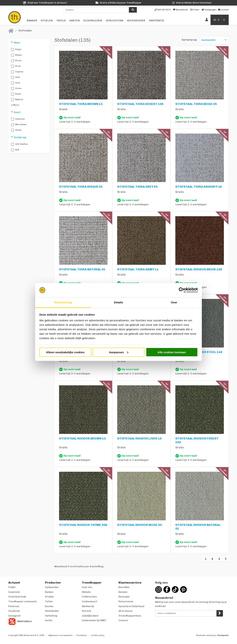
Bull (15, 150)
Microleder (19, 125)
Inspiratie (157, 20)
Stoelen (47, 20)
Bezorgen (124, 597)
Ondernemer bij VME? (94, 620)
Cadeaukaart (90, 601)
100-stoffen (19, 144)
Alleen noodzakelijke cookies (65, 352)
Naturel (17, 100)
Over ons (87, 587)
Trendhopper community (23, 601)
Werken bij (88, 606)
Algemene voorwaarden (60, 635)
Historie (86, 611)
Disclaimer (82, 635)
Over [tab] (174, 302)
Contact (123, 620)
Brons (16, 61)
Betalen (123, 592)
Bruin (16, 66)
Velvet (16, 130)
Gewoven (18, 119)
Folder (12, 587)
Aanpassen (119, 352)
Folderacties (89, 597)
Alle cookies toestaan (172, 352)
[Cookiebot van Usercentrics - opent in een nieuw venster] (182, 290)
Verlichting (115, 20)
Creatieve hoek (17, 597)
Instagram (15, 616)
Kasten (75, 20)
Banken (32, 20)
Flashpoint (223, 635)
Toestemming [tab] (63, 302)
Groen (16, 88)
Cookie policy (98, 635)
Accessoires (136, 20)
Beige (16, 50)
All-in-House (125, 611)
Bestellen (124, 587)
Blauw (16, 55)
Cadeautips (52, 587)
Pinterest (14, 606)
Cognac (17, 72)
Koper (16, 94)
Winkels (86, 592)
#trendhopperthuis (130, 616)
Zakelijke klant (90, 616)
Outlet (49, 620)
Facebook (14, 611)
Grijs (16, 83)
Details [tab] (118, 302)
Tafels (61, 20)
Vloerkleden (93, 20)
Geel (15, 77)
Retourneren (126, 601)
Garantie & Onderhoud (131, 606)
